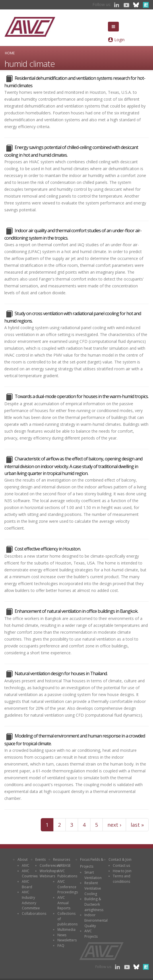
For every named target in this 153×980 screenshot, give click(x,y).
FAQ (61, 946)
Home (10, 53)
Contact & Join (120, 859)
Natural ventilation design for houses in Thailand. (61, 673)
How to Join (122, 871)
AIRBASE (64, 865)
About (23, 859)
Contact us (121, 865)
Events (40, 859)
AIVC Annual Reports (64, 903)
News (62, 935)
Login (119, 40)
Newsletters (67, 940)
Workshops (49, 871)
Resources (62, 859)
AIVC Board (27, 884)
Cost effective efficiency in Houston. (48, 549)
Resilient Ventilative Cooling (93, 888)
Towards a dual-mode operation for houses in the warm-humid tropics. (82, 396)
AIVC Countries (30, 874)
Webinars (47, 876)
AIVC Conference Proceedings (68, 887)
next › (114, 825)
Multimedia (66, 930)
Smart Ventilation (93, 875)
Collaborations (34, 914)
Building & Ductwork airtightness (94, 904)
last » (137, 825)
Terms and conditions (122, 879)
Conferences (50, 865)
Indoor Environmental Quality (96, 920)
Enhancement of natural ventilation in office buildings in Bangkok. (76, 611)
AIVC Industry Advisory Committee (31, 900)
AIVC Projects (91, 934)
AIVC (26, 865)
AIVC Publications (67, 874)
